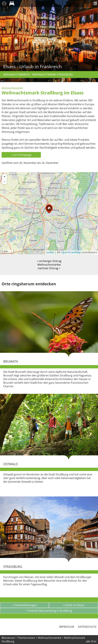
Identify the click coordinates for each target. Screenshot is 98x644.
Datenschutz (87, 627)
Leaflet (50, 252)
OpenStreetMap (71, 252)
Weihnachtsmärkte (49, 265)
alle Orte (91, 641)
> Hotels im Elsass (74, 605)
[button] (49, 209)
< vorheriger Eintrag (49, 261)
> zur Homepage (21, 155)
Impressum (67, 627)
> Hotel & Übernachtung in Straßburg (49, 611)
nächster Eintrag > (49, 268)
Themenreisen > (27, 638)
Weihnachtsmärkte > (51, 638)
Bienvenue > (9, 638)
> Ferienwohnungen (24, 605)
